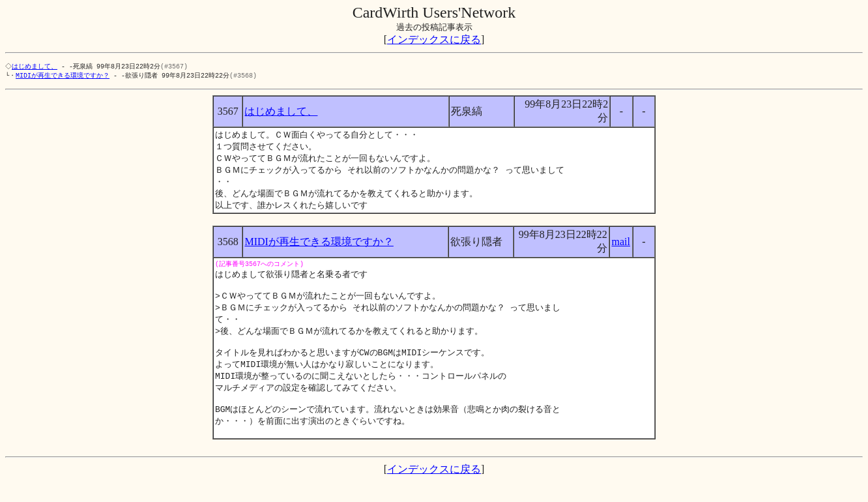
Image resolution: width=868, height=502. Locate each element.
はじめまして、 (36, 66)
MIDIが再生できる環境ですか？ (63, 76)
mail (621, 247)
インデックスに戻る (434, 39)
